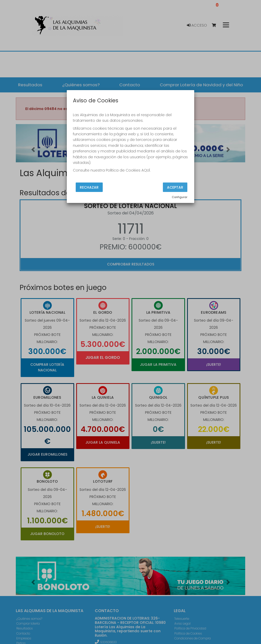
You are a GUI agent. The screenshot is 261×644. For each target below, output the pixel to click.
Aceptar (175, 187)
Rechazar (89, 187)
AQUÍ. (146, 170)
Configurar (180, 197)
